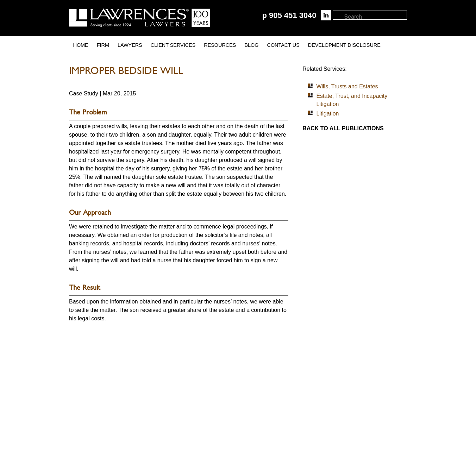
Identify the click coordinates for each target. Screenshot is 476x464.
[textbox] (375, 17)
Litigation (327, 114)
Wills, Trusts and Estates (347, 86)
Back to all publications (343, 128)
